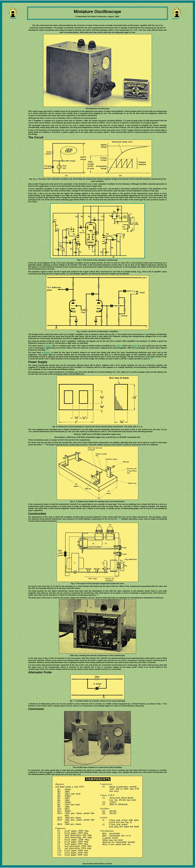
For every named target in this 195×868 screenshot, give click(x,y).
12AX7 (135, 346)
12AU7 (48, 346)
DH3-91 (47, 352)
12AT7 (118, 346)
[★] (48, 350)
